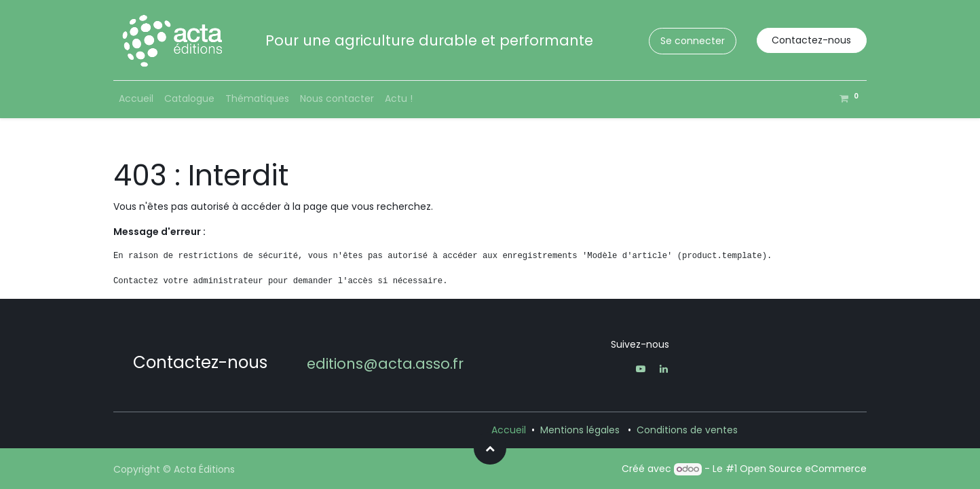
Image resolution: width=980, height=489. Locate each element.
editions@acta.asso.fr (385, 364)
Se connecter (693, 41)
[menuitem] (136, 99)
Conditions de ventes (687, 430)
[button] (490, 448)
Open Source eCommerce (803, 469)
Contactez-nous (811, 40)
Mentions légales (580, 430)
